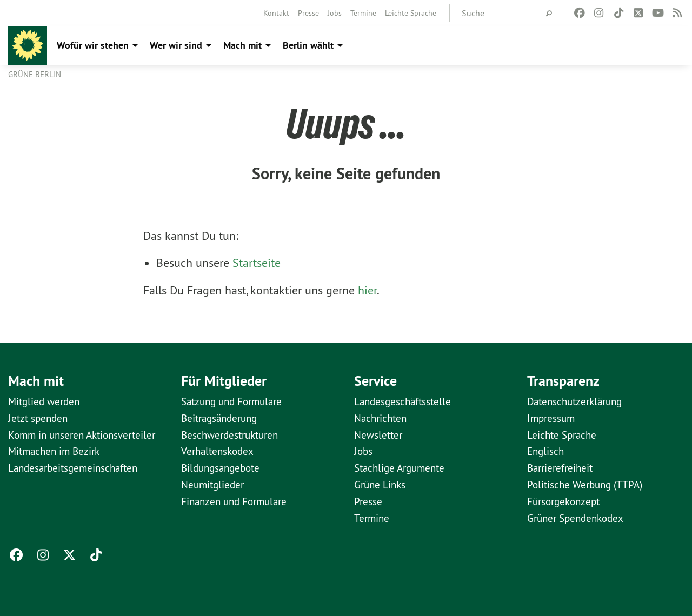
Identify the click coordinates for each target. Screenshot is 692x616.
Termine (363, 13)
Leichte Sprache (411, 13)
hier (367, 290)
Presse (308, 13)
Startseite (257, 263)
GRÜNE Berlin (35, 74)
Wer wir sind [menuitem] (176, 45)
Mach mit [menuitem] (242, 45)
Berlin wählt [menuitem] (308, 45)
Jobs (335, 13)
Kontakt (276, 13)
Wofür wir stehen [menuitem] (93, 45)
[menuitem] (276, 13)
